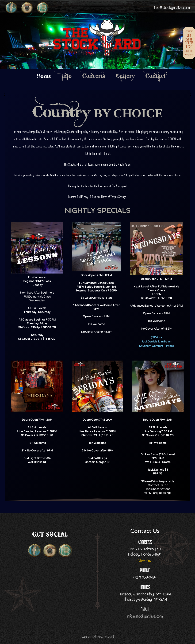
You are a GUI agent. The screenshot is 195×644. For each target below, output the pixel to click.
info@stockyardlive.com (172, 8)
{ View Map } (145, 561)
